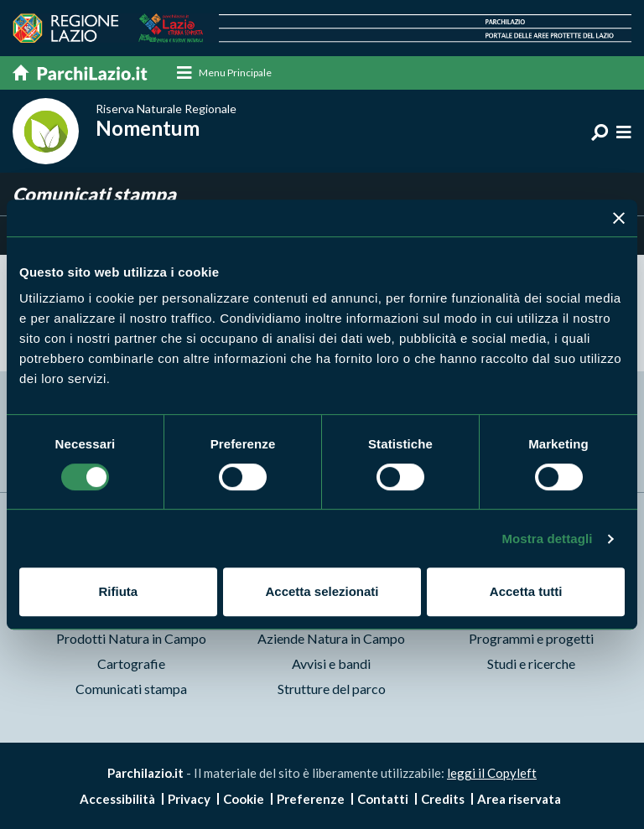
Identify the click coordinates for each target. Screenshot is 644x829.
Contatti (383, 799)
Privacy (189, 799)
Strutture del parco (332, 689)
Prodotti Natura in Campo (131, 638)
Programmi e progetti (531, 638)
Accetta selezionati (322, 591)
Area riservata (519, 799)
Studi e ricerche (531, 663)
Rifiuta (118, 591)
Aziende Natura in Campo (331, 638)
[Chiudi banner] (619, 218)
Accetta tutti (526, 591)
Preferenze (311, 799)
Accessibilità (117, 799)
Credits (443, 799)
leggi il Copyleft (492, 773)
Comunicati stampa (131, 689)
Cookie (244, 799)
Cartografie (131, 663)
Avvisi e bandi (331, 663)
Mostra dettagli (547, 539)
